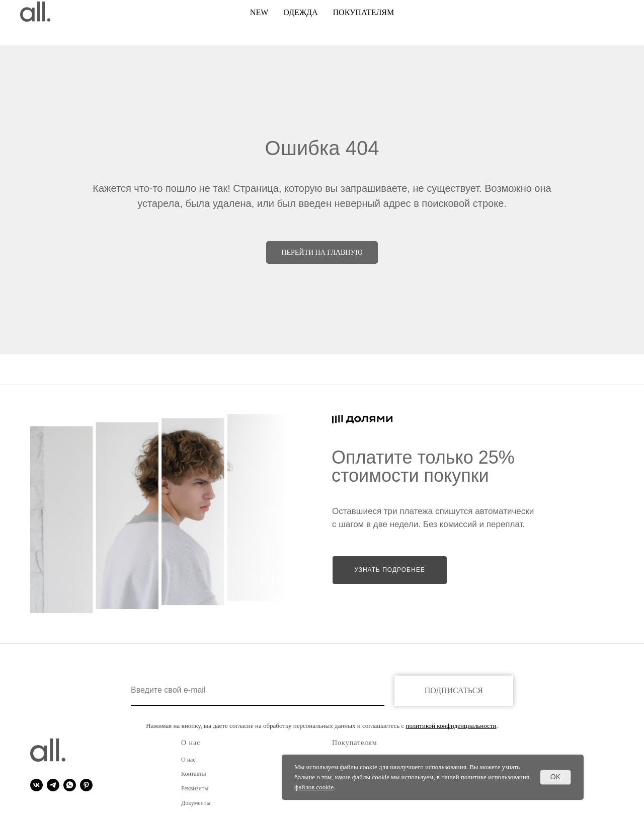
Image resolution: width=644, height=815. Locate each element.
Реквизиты (195, 788)
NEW (259, 12)
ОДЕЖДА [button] (300, 12)
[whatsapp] (70, 785)
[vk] (36, 785)
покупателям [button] (364, 12)
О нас (188, 760)
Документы (196, 803)
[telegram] (53, 785)
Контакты (194, 774)
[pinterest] (86, 785)
